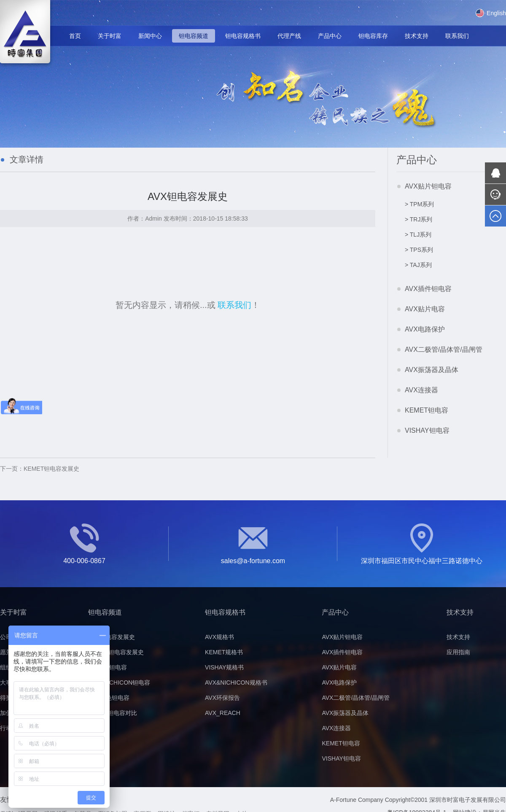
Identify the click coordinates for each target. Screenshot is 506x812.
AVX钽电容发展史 (112, 637)
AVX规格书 (219, 637)
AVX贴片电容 (425, 309)
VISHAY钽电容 (427, 430)
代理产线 (289, 36)
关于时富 (110, 36)
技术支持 (417, 36)
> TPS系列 (419, 250)
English (491, 13)
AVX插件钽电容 (428, 289)
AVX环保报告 (222, 698)
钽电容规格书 (243, 36)
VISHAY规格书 (224, 667)
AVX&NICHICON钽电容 (119, 683)
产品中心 (330, 36)
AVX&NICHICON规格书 (236, 683)
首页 (75, 36)
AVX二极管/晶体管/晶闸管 (444, 349)
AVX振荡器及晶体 (432, 370)
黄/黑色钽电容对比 (113, 713)
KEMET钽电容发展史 (40, 469)
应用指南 (458, 652)
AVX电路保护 (425, 329)
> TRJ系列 (419, 219)
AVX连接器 (421, 390)
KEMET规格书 (224, 652)
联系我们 (457, 36)
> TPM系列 (419, 204)
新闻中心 (150, 36)
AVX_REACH (223, 713)
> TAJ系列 (418, 265)
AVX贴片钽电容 (428, 186)
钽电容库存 (373, 36)
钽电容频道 (194, 36)
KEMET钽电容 (427, 410)
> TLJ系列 (418, 235)
